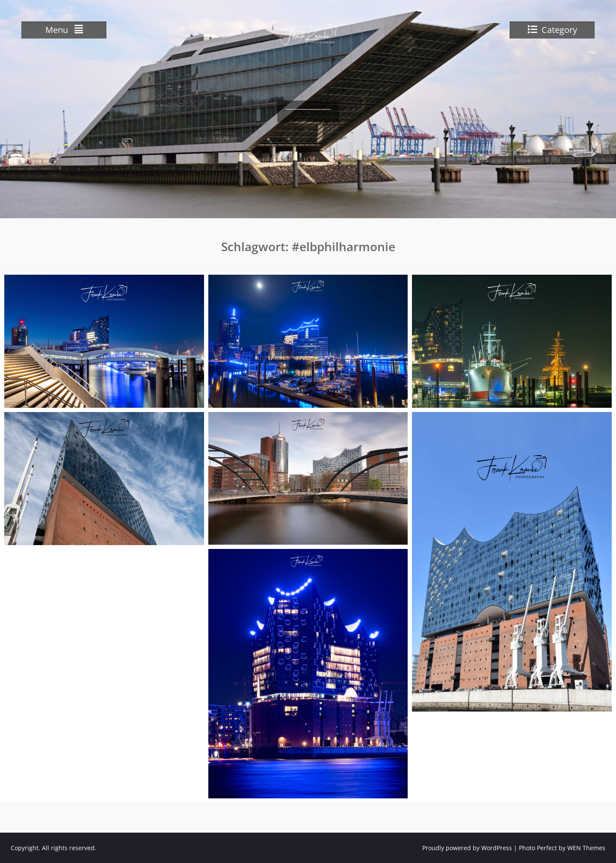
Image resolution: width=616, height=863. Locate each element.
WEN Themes (586, 848)
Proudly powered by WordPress (467, 848)
